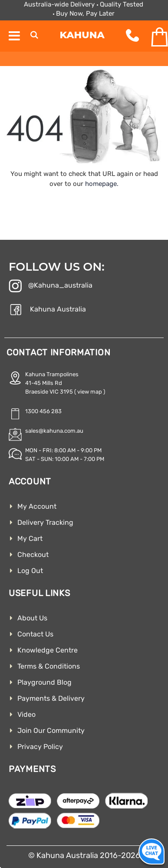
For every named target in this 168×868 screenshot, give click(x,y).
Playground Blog (44, 682)
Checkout (33, 555)
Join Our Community (51, 731)
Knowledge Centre (48, 650)
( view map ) (90, 392)
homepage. (102, 184)
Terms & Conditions (49, 666)
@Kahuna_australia (51, 287)
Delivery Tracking (45, 522)
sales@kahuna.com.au (54, 431)
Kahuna (82, 35)
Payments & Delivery (51, 698)
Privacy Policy (40, 747)
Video (26, 714)
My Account (37, 506)
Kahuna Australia (47, 311)
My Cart (30, 538)
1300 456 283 (43, 411)
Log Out (30, 571)
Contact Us (35, 634)
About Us (32, 618)
